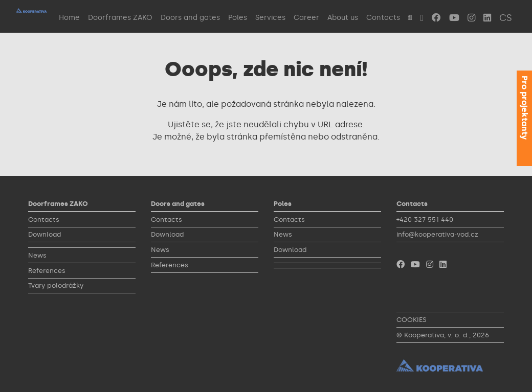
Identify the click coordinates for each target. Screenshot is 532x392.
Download (45, 234)
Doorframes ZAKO (120, 17)
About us (343, 17)
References (47, 271)
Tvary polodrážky (56, 285)
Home (69, 17)
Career (306, 17)
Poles (238, 17)
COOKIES (412, 320)
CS (506, 18)
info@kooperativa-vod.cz (437, 234)
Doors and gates (190, 17)
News (37, 255)
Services (270, 17)
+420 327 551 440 (425, 220)
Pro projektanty (525, 108)
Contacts (383, 17)
